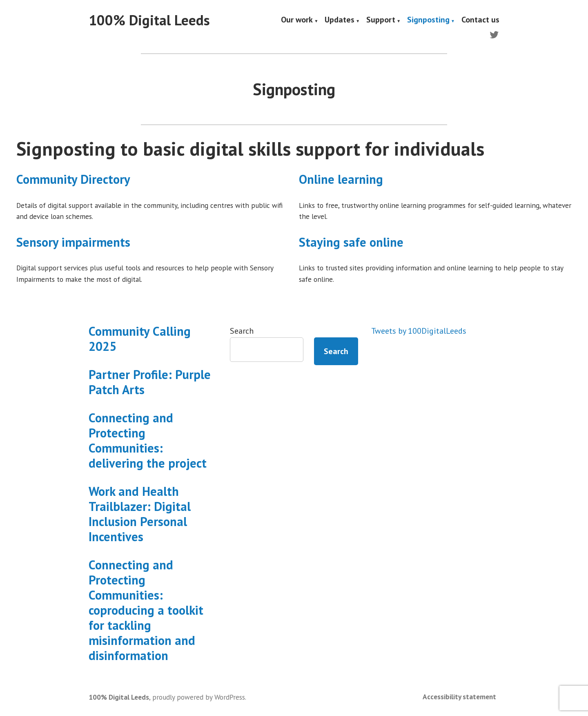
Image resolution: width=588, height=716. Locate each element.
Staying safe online (351, 242)
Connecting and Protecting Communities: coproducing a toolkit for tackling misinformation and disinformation (146, 610)
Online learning (341, 179)
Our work (297, 20)
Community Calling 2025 (140, 339)
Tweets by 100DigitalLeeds (419, 331)
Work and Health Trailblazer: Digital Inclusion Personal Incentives (140, 514)
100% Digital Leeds (149, 20)
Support (381, 20)
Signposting (428, 20)
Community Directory (73, 179)
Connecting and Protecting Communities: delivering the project (148, 440)
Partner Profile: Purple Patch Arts (150, 382)
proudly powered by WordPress (199, 697)
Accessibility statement (459, 697)
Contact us (480, 20)
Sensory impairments (73, 242)
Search (242, 331)
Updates (340, 20)
